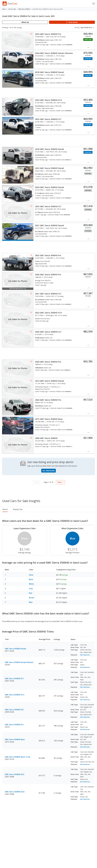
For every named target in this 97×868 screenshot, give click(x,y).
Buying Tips (18, 509)
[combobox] (88, 28)
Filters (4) (25, 22)
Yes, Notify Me (48, 471)
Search (5, 509)
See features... (85, 655)
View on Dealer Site (18, 289)
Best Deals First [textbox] (86, 28)
